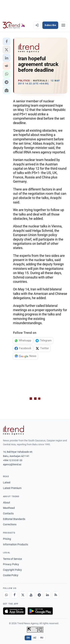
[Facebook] (15, 595)
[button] (7, 42)
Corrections (10, 524)
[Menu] (63, 25)
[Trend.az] (14, 25)
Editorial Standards (14, 519)
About (7, 503)
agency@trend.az (12, 464)
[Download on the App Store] (14, 611)
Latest (7, 482)
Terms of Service (12, 559)
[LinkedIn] (47, 595)
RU (42, 638)
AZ (35, 638)
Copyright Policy (12, 570)
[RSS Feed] (56, 595)
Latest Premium (12, 488)
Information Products (15, 544)
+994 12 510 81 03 (13, 460)
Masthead (9, 508)
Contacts (8, 513)
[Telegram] (39, 595)
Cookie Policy (11, 575)
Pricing (7, 539)
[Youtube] (31, 595)
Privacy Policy (11, 564)
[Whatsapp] (6, 595)
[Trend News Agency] (13, 430)
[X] (23, 595)
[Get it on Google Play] (40, 611)
